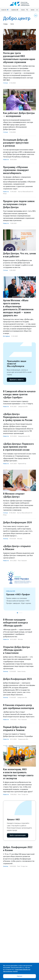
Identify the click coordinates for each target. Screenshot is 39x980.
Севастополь (21, 671)
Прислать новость (16, 380)
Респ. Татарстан (23, 794)
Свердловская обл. (24, 436)
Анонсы (6, 539)
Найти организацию (18, 835)
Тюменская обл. (23, 739)
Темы (5, 24)
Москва (20, 539)
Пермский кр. (22, 464)
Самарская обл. (23, 407)
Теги (12, 24)
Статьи (5, 83)
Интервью (6, 336)
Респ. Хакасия (22, 561)
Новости (6, 160)
